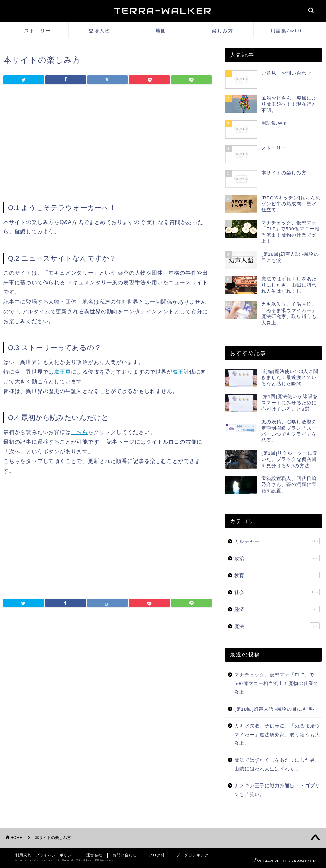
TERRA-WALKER (163, 11)
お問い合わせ (125, 855)
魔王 (178, 372)
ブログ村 (157, 855)
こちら (79, 432)
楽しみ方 (223, 31)
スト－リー (38, 31)
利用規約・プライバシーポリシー (46, 855)
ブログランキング (193, 855)
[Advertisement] (107, 145)
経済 (277, 609)
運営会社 (94, 855)
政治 (277, 558)
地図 (161, 31)
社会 (277, 592)
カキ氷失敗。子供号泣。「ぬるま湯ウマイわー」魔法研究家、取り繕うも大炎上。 (277, 735)
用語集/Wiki (286, 31)
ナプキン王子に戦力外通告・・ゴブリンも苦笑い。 (277, 790)
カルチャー (277, 541)
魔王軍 (62, 372)
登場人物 (99, 31)
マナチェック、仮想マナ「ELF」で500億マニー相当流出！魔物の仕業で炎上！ (277, 684)
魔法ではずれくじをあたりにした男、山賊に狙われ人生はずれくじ (277, 765)
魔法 (277, 626)
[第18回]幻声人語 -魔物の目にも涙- (274, 709)
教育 (277, 575)
